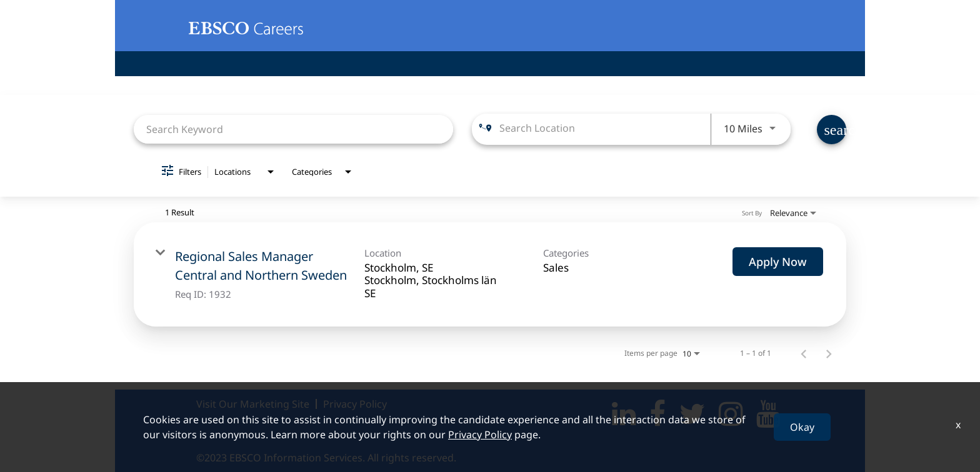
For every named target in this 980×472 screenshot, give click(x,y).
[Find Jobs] (832, 130)
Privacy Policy (355, 404)
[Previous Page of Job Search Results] (804, 353)
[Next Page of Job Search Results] (829, 353)
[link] (490, 274)
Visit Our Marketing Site (253, 404)
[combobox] (293, 129)
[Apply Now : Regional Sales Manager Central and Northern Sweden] (778, 262)
